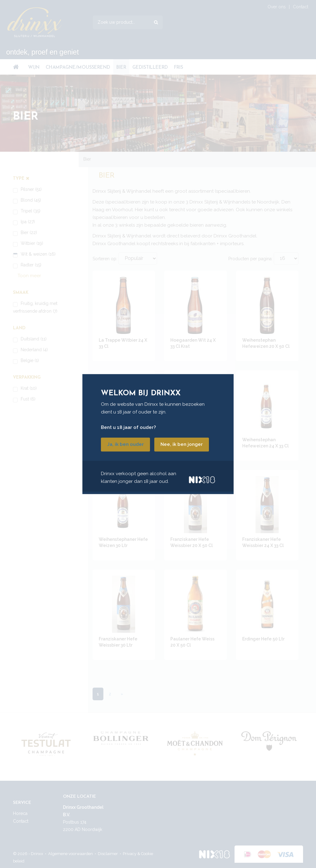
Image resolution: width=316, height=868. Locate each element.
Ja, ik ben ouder (125, 444)
